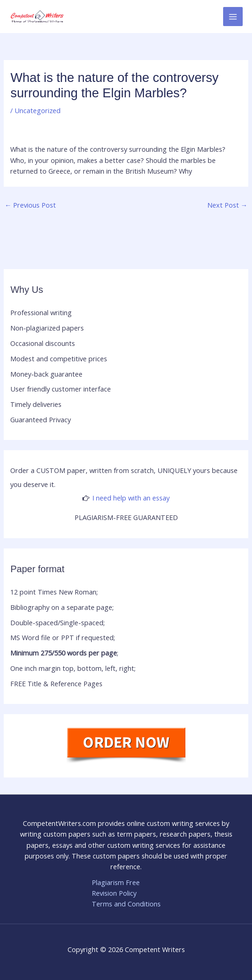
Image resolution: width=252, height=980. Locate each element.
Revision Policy (114, 893)
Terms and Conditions (126, 904)
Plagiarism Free (116, 882)
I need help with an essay (131, 498)
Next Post (228, 205)
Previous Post (31, 205)
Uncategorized (37, 110)
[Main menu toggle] (233, 17)
